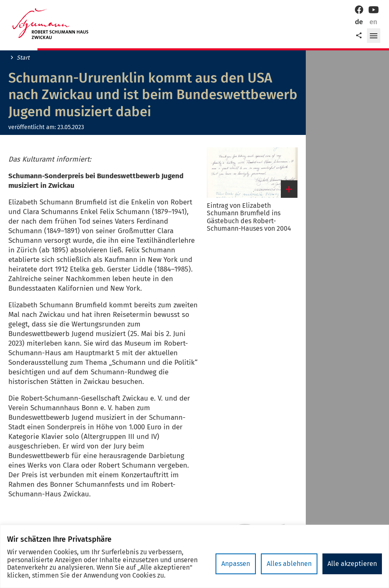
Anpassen (236, 564)
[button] (374, 36)
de (359, 22)
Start (23, 58)
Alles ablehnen (289, 564)
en (373, 22)
